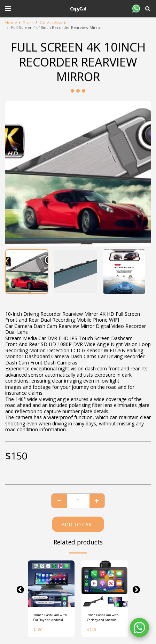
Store (28, 22)
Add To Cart (78, 524)
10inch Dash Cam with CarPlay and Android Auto (50, 617)
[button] (8, 8)
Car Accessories (54, 22)
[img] (51, 584)
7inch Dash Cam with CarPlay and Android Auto (103, 617)
